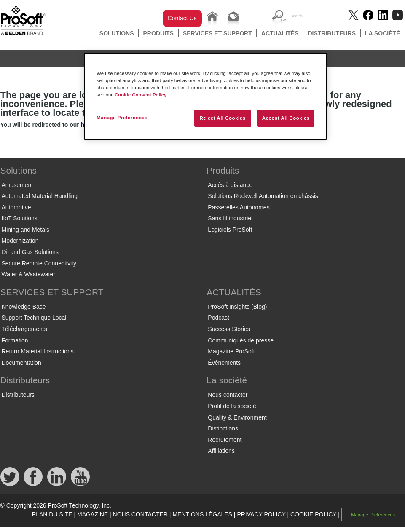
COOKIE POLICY (313, 514)
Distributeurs (332, 33)
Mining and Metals (26, 230)
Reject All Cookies (222, 118)
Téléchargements (24, 329)
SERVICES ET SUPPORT (217, 33)
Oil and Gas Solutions (30, 252)
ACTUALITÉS (280, 33)
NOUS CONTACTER (140, 514)
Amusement (17, 185)
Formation (15, 340)
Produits (158, 33)
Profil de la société (232, 406)
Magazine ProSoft (231, 351)
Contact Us (182, 18)
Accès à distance (230, 185)
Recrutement (225, 440)
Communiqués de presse (241, 340)
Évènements (224, 363)
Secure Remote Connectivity (39, 263)
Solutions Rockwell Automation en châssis (263, 196)
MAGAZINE (93, 514)
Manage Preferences (373, 515)
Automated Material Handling (40, 196)
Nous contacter (228, 395)
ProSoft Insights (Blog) (237, 307)
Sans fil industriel (230, 218)
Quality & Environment (237, 417)
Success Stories (229, 329)
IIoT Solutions (20, 218)
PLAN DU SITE (52, 514)
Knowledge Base (24, 307)
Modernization (20, 241)
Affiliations (221, 451)
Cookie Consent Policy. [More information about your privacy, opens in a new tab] (141, 95)
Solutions (117, 33)
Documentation (21, 363)
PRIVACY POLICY (261, 514)
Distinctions (223, 428)
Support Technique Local (34, 318)
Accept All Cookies (286, 118)
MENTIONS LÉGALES (202, 514)
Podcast (219, 318)
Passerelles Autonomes (239, 207)
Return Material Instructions (38, 351)
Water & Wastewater (28, 274)
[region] (205, 96)
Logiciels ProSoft (230, 230)
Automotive (16, 207)
